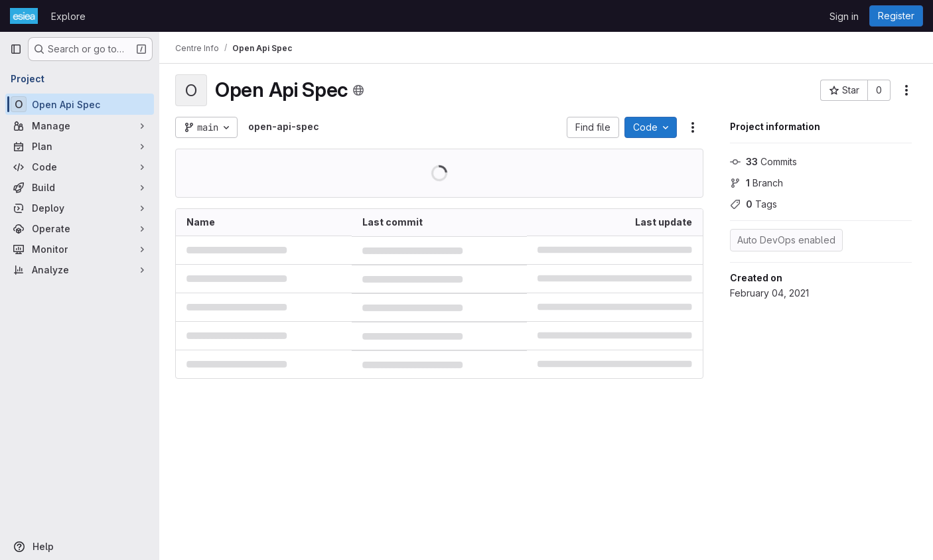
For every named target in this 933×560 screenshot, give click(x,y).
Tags (754, 204)
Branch (756, 183)
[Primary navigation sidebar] (16, 49)
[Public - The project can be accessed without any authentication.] (358, 90)
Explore (68, 16)
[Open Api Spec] (80, 104)
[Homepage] (24, 16)
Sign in (844, 16)
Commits (763, 162)
